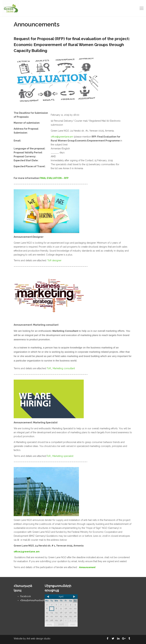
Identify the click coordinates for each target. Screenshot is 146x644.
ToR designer (54, 260)
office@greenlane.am (62, 137)
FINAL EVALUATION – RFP (54, 178)
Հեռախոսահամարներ (34, 600)
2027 (73, 624)
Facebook (26, 596)
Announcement (87, 567)
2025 (49, 624)
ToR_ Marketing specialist (60, 456)
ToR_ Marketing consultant (61, 368)
